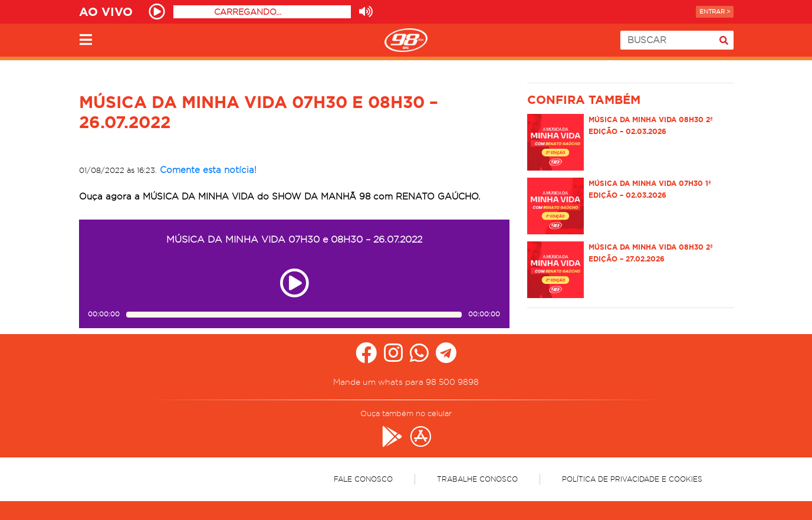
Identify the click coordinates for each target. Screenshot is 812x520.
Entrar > (715, 12)
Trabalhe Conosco (477, 479)
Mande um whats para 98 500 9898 (406, 382)
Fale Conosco (363, 479)
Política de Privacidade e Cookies (632, 479)
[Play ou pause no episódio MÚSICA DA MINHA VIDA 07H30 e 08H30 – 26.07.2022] (294, 283)
